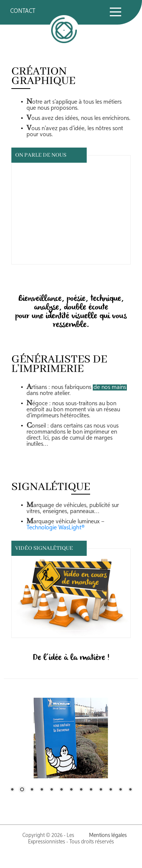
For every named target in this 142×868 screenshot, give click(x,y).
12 (120, 790)
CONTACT (23, 11)
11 (111, 790)
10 (101, 790)
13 (130, 790)
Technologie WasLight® (55, 528)
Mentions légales (108, 835)
